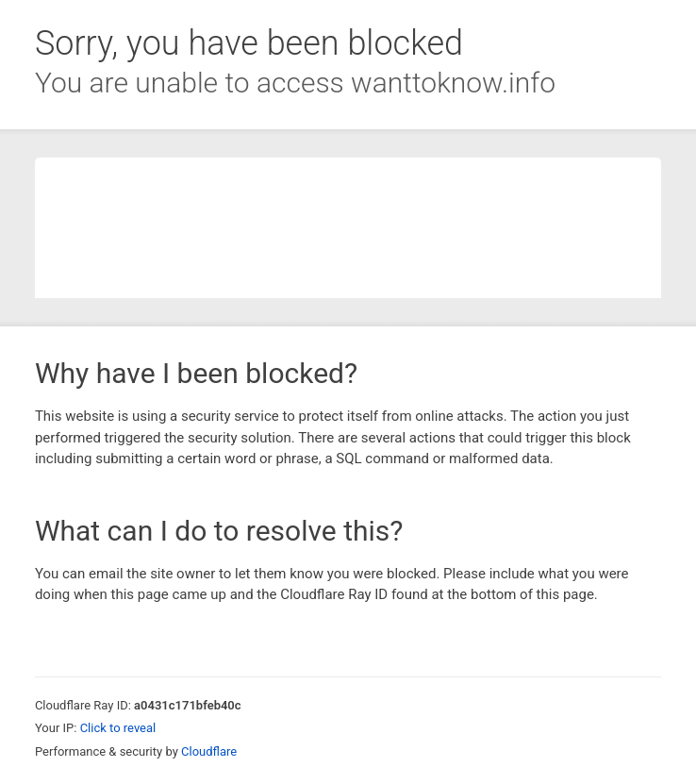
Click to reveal (118, 728)
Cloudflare (209, 751)
